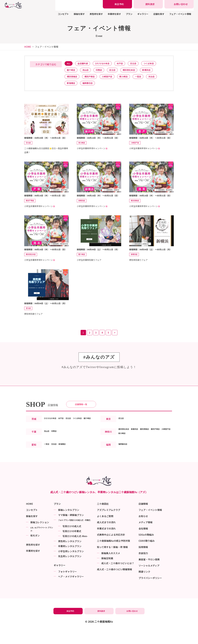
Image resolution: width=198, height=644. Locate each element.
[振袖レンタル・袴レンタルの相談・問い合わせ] (179, 4)
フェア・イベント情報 (180, 14)
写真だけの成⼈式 (72, 540)
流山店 (88, 71)
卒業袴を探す (114, 14)
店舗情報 (143, 517)
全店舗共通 (85, 64)
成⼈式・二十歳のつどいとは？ (118, 577)
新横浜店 (154, 71)
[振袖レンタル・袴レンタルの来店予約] (117, 4)
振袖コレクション (40, 536)
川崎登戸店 (111, 78)
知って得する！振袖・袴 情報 (112, 561)
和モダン (35, 549)
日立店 (140, 64)
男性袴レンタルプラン (70, 555)
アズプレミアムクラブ (109, 524)
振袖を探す (79, 14)
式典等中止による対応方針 (111, 548)
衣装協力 (143, 567)
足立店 (117, 71)
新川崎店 (129, 78)
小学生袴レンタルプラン (71, 565)
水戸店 (125, 64)
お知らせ (143, 530)
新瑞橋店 (72, 86)
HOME (28, 47)
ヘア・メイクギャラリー (71, 590)
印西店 (102, 71)
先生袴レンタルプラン (70, 570)
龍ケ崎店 (72, 71)
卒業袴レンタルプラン (70, 560)
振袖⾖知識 (107, 572)
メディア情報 (146, 536)
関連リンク (144, 585)
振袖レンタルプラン (69, 524)
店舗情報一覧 (81, 417)
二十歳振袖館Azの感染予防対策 (114, 554)
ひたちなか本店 (106, 64)
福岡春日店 (90, 86)
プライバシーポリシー (150, 592)
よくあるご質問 (105, 530)
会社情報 (143, 542)
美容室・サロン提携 (149, 573)
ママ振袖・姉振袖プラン (71, 529)
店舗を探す (159, 14)
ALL (69, 64)
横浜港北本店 (135, 71)
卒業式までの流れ (106, 542)
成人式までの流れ (106, 536)
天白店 (160, 78)
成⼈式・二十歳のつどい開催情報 (114, 583)
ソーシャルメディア (149, 579)
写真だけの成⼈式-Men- (75, 550)
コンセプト (63, 14)
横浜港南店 (73, 78)
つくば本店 (157, 64)
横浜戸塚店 (92, 78)
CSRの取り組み (147, 554)
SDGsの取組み (146, 548)
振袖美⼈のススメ (111, 567)
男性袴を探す (96, 14)
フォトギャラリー (67, 585)
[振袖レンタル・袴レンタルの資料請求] (148, 4)
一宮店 (145, 78)
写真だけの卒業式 (72, 545)
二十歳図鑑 (103, 517)
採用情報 (143, 561)
